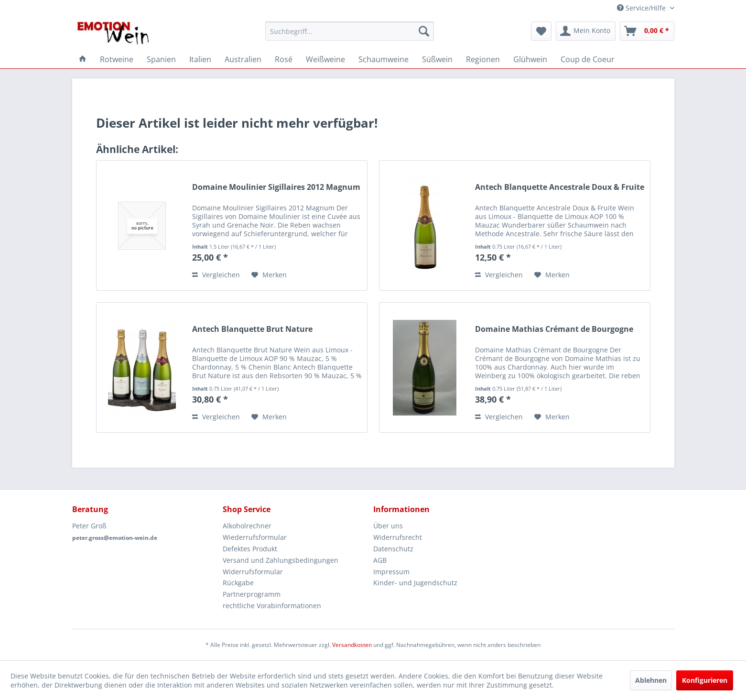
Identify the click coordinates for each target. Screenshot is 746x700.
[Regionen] (483, 59)
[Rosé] (284, 59)
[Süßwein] (437, 59)
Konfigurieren (705, 680)
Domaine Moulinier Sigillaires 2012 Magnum (276, 187)
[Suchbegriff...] (350, 31)
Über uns (388, 526)
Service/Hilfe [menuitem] (642, 8)
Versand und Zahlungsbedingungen (281, 560)
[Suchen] (424, 31)
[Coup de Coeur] (588, 59)
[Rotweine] (117, 59)
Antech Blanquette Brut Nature (252, 329)
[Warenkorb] (647, 31)
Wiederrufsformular (255, 537)
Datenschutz (393, 549)
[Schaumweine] (384, 59)
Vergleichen (216, 275)
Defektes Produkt (250, 549)
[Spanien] (161, 59)
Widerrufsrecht (398, 537)
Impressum (391, 572)
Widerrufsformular (253, 572)
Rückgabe (238, 583)
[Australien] (243, 59)
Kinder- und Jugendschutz (415, 583)
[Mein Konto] (586, 31)
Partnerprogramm (252, 594)
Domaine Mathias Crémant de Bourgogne (554, 329)
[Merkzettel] (541, 31)
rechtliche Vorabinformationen (272, 606)
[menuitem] (350, 31)
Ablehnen (651, 680)
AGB (380, 560)
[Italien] (200, 59)
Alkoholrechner (247, 526)
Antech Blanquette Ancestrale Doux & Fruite (560, 187)
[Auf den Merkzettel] (269, 275)
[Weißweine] (325, 59)
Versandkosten (352, 645)
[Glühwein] (530, 59)
